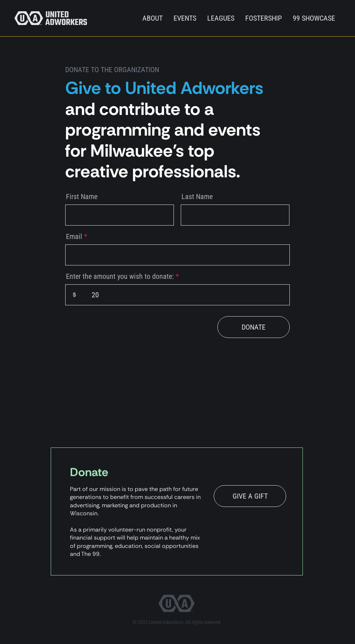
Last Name (197, 197)
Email (74, 236)
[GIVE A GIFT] (250, 496)
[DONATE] (254, 327)
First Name (82, 197)
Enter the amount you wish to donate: (120, 276)
